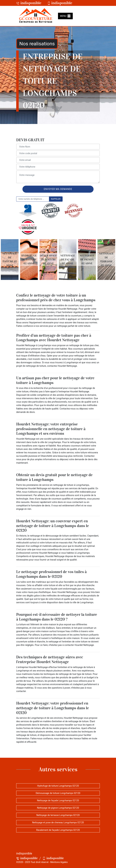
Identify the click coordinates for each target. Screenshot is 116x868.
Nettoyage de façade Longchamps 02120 (58, 800)
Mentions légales (59, 862)
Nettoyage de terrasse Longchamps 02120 (58, 815)
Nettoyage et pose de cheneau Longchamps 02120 (58, 822)
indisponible (29, 3)
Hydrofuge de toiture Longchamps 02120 (58, 786)
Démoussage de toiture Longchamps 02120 (58, 793)
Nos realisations (37, 44)
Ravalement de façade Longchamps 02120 (58, 830)
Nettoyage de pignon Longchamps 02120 (58, 808)
